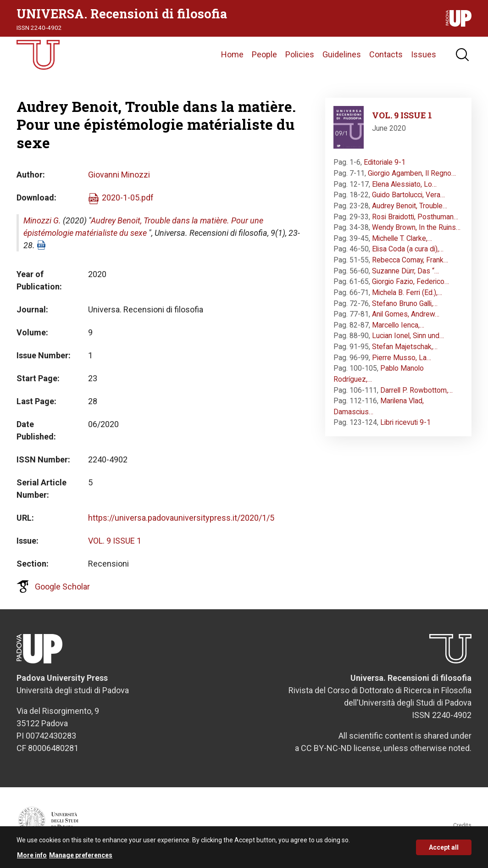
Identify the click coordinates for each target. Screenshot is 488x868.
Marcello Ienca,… (398, 330)
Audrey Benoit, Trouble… (410, 211)
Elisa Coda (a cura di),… (408, 254)
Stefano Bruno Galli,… (405, 309)
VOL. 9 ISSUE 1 (115, 546)
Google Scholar (62, 592)
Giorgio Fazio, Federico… (410, 287)
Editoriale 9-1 (385, 168)
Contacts (386, 57)
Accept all (444, 847)
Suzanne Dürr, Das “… (405, 276)
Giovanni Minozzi (119, 180)
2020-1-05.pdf (128, 203)
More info (32, 855)
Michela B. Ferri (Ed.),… (407, 298)
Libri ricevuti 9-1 (405, 428)
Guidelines (342, 57)
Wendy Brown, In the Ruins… (416, 232)
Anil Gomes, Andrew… (406, 319)
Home (232, 57)
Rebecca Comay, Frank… (410, 265)
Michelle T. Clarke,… (402, 243)
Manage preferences (81, 855)
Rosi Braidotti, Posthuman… (415, 222)
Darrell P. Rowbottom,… (416, 395)
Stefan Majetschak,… (405, 352)
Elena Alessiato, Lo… (404, 189)
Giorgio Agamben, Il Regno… (412, 178)
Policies (300, 57)
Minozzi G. (42, 225)
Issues (424, 57)
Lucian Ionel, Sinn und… (408, 341)
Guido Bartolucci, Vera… (408, 200)
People (264, 57)
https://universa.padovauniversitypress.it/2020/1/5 (181, 523)
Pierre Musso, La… (402, 363)
